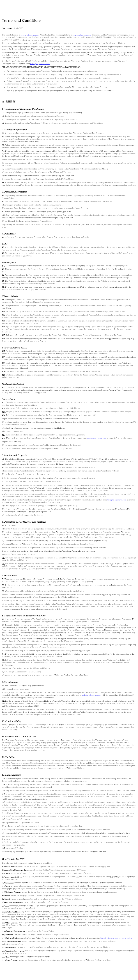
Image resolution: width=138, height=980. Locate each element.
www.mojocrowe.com (30, 35)
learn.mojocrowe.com (82, 35)
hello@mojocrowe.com (40, 64)
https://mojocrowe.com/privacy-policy (116, 938)
